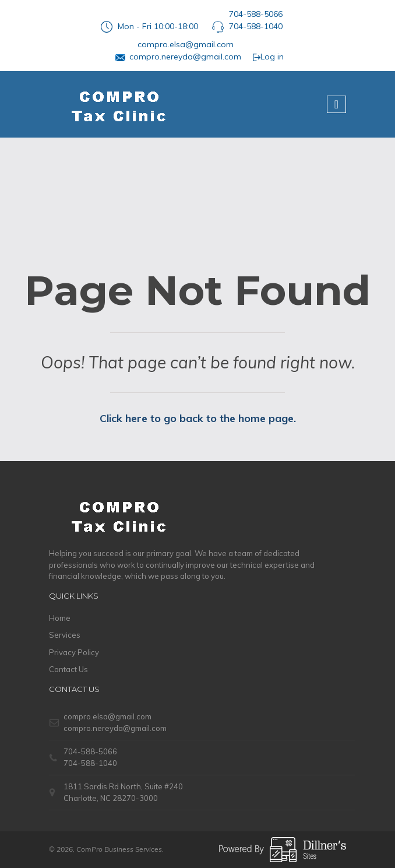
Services (65, 635)
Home (60, 618)
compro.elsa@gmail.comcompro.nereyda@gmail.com (185, 50)
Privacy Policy (74, 652)
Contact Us (68, 669)
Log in (268, 57)
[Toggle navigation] (336, 104)
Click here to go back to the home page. (198, 418)
